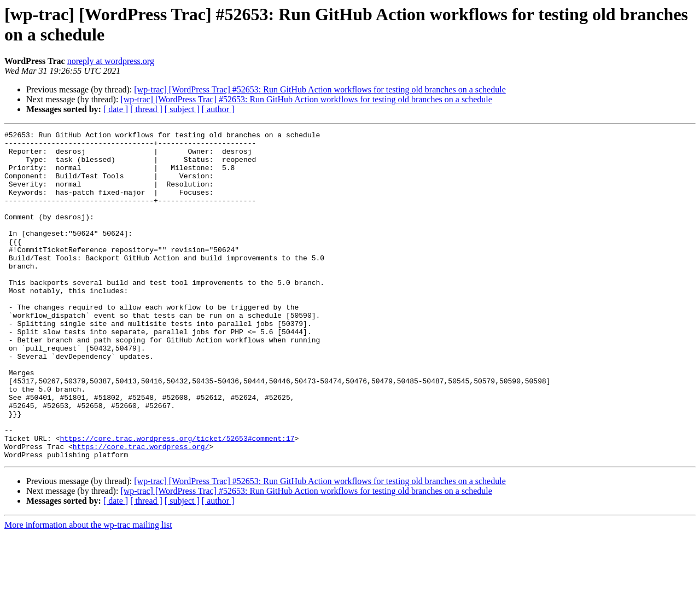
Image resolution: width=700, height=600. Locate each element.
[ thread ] (146, 109)
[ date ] (116, 109)
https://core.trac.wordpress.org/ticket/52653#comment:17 (177, 500)
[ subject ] (182, 109)
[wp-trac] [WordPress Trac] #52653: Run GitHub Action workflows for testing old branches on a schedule (320, 89)
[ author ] (218, 109)
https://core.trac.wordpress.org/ (141, 510)
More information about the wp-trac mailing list (88, 590)
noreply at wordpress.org (111, 61)
